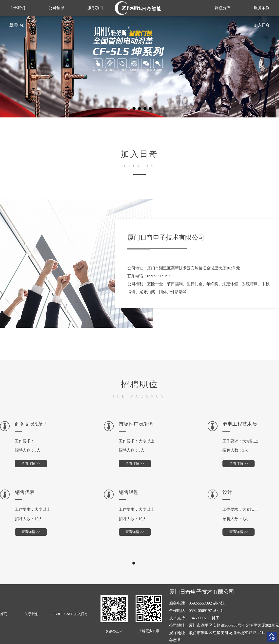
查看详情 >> (31, 464)
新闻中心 (17, 25)
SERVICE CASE (61, 614)
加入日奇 (262, 25)
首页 (3, 614)
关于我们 (32, 614)
